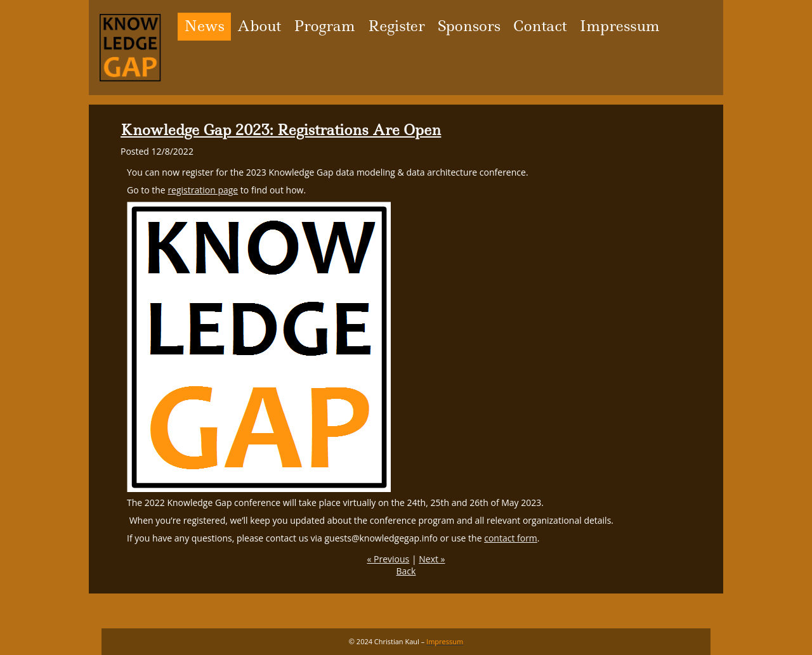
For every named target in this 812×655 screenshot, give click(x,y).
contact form (511, 538)
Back (406, 571)
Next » (432, 559)
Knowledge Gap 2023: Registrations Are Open (281, 130)
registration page (203, 190)
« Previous (388, 559)
